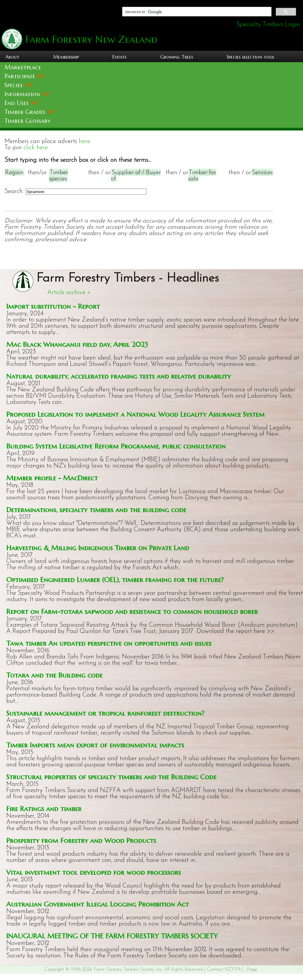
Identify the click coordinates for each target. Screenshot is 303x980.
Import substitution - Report (53, 306)
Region (14, 173)
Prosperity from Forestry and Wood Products (81, 840)
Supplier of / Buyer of (136, 176)
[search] (196, 12)
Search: (14, 191)
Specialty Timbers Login (268, 25)
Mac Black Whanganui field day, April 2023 (77, 344)
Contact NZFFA (224, 970)
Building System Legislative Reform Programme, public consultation (116, 446)
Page (252, 970)
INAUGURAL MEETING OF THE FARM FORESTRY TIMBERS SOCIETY (112, 936)
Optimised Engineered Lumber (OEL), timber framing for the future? (115, 580)
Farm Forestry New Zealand (90, 39)
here (84, 141)
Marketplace (23, 67)
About (12, 57)
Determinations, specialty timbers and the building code (96, 510)
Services (262, 173)
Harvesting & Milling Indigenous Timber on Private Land (98, 548)
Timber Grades (30, 112)
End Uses (22, 103)
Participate (25, 76)
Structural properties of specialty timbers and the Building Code (111, 777)
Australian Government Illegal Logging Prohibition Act (98, 904)
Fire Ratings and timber (44, 809)
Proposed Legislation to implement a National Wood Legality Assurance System (135, 414)
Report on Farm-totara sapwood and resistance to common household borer (132, 611)
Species (19, 85)
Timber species (59, 176)
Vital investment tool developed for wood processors (94, 872)
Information (27, 94)
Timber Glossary (28, 121)
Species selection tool (251, 57)
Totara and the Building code (54, 675)
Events (119, 57)
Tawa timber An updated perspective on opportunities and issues (109, 643)
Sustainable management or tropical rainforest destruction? (105, 713)
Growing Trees (177, 57)
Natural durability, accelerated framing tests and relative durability (118, 376)
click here (36, 148)
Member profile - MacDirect (52, 478)
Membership (66, 57)
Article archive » (69, 293)
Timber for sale (202, 176)
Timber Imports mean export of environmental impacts (95, 745)
